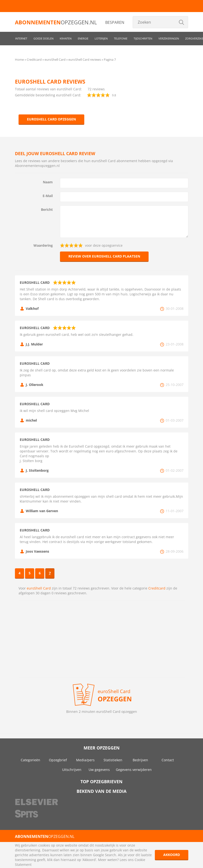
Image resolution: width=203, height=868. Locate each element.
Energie (83, 38)
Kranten (66, 38)
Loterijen (101, 38)
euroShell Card (39, 588)
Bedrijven (140, 760)
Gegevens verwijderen (134, 770)
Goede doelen (43, 38)
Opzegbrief (58, 760)
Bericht (47, 209)
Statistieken (113, 760)
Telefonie (121, 38)
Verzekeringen (169, 38)
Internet (21, 38)
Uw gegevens (99, 770)
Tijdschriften (143, 38)
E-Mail (48, 196)
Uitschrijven (72, 770)
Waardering (43, 245)
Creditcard (157, 588)
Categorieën (30, 760)
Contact (168, 760)
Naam (48, 182)
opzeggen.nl (56, 22)
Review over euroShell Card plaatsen (104, 256)
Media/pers (85, 760)
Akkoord (172, 855)
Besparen (115, 22)
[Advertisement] (102, 639)
